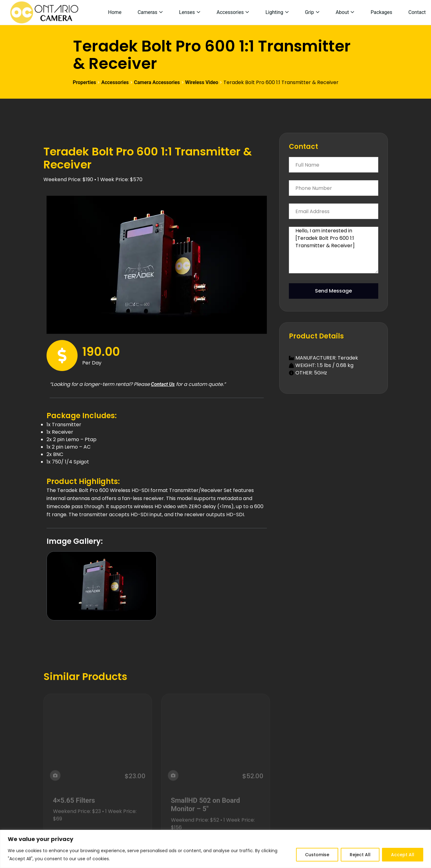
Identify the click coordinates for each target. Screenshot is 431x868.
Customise (317, 855)
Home (115, 12)
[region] (215, 849)
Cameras (147, 12)
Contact (417, 12)
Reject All (360, 855)
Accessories (230, 12)
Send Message (333, 291)
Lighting (274, 12)
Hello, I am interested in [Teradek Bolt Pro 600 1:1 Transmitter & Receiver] (334, 250)
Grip (310, 12)
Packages (381, 12)
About (342, 12)
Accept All (403, 855)
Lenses (187, 12)
